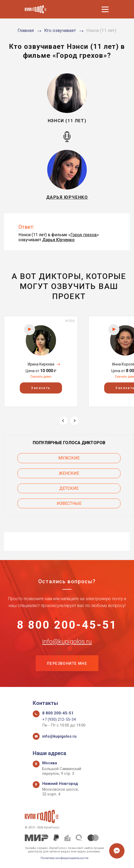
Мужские (69, 458)
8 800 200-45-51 (67, 625)
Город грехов (84, 235)
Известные (69, 503)
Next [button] (75, 421)
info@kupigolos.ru (67, 642)
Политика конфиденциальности (64, 858)
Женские (69, 473)
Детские (69, 488)
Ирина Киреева (41, 364)
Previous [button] (63, 421)
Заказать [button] (41, 388)
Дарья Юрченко (58, 240)
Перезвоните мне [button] (67, 663)
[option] (41, 361)
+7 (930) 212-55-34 (59, 719)
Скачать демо (41, 377)
